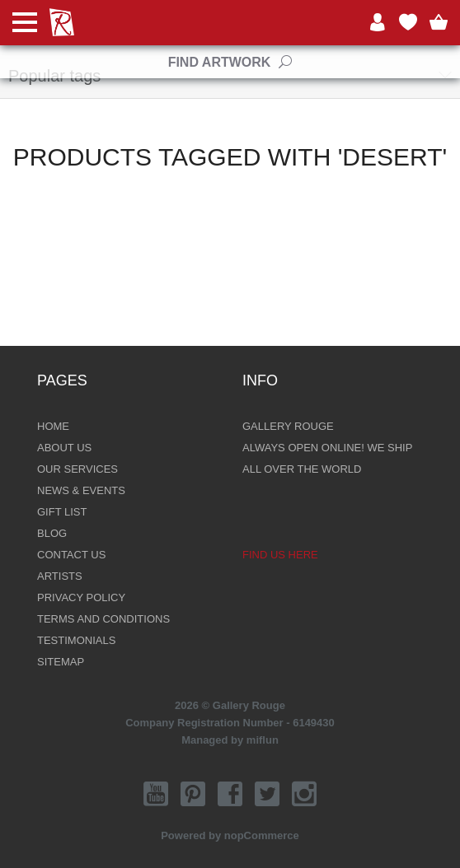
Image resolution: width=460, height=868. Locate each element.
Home (53, 426)
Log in (378, 23)
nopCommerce (262, 835)
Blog (52, 533)
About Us (64, 448)
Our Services (77, 469)
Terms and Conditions (103, 619)
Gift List (62, 512)
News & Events (81, 490)
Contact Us (71, 555)
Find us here (280, 555)
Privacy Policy (81, 597)
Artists (60, 576)
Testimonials (76, 640)
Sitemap (61, 662)
